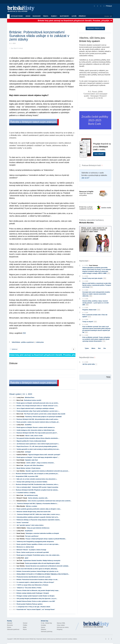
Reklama (43, 629)
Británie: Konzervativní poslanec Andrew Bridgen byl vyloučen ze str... (38, 571)
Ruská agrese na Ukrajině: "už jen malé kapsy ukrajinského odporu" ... (38, 457)
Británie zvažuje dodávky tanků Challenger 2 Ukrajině (33, 593)
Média (25, 627)
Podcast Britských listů (90, 165)
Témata (46, 16)
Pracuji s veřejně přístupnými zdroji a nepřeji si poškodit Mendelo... (46, 539)
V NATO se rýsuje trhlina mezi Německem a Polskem (32, 585)
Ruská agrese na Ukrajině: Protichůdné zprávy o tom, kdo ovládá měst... (38, 555)
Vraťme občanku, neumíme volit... (38, 498)
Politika (25, 625)
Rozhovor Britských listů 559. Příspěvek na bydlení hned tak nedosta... (37, 490)
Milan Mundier (21, 506)
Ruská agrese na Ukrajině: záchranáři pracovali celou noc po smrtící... (38, 403)
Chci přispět (99, 154)
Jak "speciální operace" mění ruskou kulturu (30, 525)
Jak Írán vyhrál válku (90, 364)
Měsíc (93, 348)
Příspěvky (82, 16)
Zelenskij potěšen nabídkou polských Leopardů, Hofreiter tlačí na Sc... (38, 517)
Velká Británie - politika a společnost (23, 342)
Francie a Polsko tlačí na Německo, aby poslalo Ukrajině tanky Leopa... (38, 591)
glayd (27, 558)
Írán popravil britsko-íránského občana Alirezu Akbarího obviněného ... (38, 438)
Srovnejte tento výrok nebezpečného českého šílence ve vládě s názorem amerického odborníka (96, 294)
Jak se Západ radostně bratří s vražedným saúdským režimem (35, 408)
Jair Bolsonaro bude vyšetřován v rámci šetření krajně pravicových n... (38, 444)
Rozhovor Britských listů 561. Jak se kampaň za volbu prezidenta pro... (37, 474)
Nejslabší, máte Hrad (31, 460)
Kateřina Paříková (22, 455)
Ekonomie (10, 625)
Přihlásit (108, 6)
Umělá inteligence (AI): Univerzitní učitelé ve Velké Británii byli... (36, 430)
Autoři (74, 16)
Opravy (43, 627)
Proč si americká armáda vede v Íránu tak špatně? (95, 316)
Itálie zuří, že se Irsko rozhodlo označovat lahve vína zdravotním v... (37, 479)
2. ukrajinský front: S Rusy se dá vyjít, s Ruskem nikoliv (33, 607)
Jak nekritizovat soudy (31, 495)
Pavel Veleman (21, 463)
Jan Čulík (19, 561)
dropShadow (29, 531)
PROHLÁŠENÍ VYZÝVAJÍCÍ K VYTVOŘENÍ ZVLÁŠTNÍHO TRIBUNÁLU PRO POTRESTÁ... (43, 574)
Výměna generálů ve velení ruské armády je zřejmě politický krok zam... (38, 449)
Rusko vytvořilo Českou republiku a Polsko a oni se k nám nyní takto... (38, 544)
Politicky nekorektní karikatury (92, 221)
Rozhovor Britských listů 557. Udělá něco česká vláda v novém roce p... (39, 514)
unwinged (28, 452)
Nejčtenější (65, 16)
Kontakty (43, 625)
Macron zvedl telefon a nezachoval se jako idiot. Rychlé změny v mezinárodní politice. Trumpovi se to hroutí (97, 285)
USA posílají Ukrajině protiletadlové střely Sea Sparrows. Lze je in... (37, 599)
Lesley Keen (20, 398)
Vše (104, 348)
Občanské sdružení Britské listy (28, 639)
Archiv (28, 16)
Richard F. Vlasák (22, 498)
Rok (99, 348)
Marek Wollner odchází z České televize (29, 468)
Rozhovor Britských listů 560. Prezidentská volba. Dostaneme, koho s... (37, 484)
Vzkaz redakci (61, 625)
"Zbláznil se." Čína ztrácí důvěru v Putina (29, 588)
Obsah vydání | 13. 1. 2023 (21, 394)
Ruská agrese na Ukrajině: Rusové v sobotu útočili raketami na (36, 427)
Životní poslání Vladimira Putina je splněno (30, 604)
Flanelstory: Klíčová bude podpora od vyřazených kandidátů (43, 417)
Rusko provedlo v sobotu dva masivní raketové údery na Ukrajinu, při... (38, 422)
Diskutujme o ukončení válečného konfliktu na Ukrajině (42, 533)
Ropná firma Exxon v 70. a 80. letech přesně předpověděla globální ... (37, 446)
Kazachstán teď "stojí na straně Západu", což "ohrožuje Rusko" (36, 610)
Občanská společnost (13, 629)
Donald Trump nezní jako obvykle (94, 278)
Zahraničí (10, 623)
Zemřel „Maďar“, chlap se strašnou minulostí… (41, 463)
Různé (25, 629)
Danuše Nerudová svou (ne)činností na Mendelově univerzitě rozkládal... (47, 566)
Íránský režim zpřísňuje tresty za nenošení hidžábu (32, 482)
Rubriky (54, 16)
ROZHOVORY (37, 16)
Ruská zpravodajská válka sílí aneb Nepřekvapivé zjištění (42, 563)
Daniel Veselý (21, 533)
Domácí (25, 623)
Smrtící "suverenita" (23, 523)
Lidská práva (40, 342)
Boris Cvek (20, 400)
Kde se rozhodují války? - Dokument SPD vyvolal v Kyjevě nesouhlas (37, 487)
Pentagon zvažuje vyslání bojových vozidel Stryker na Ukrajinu (36, 596)
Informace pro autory (63, 627)
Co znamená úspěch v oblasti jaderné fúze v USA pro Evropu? (35, 582)
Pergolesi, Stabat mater (91, 310)
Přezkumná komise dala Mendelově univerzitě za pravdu (34, 577)
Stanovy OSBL (61, 623)
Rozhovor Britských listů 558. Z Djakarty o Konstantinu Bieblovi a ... (38, 504)
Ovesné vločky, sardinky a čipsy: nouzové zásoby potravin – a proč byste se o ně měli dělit (96, 303)
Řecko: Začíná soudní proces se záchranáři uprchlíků (33, 552)
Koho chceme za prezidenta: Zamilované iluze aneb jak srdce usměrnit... (50, 501)
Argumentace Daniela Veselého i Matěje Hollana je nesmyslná (42, 561)
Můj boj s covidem (32, 506)
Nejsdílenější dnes (87, 357)
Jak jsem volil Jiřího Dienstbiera (34, 465)
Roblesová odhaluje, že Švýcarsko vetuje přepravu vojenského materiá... (39, 520)
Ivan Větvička (21, 471)
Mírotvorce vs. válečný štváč (25, 547)
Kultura (9, 627)
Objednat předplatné (95, 28)
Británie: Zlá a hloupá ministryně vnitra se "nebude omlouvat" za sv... (38, 406)
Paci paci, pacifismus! (32, 536)
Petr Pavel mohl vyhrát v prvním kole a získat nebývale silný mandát (45, 414)
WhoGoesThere (30, 398)
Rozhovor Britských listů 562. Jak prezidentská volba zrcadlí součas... (38, 419)
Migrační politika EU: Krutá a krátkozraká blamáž (31, 441)
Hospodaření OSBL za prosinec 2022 (27, 476)
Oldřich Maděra (21, 528)
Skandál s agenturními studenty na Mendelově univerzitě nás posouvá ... (47, 471)
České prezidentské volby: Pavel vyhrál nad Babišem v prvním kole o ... (38, 411)
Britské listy (22, 9)
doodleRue (28, 425)
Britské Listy (96, 625)
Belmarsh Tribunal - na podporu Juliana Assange (31, 550)
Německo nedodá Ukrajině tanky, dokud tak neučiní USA (34, 512)
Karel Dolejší (20, 417)
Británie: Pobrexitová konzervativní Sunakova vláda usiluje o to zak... (37, 580)
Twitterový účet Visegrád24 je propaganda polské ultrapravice (35, 542)
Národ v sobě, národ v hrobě (34, 436)
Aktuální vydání (17, 16)
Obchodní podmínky (47, 632)
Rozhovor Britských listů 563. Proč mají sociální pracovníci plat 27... (37, 433)
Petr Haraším (21, 436)
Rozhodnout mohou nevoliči (33, 400)
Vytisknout (14, 349)
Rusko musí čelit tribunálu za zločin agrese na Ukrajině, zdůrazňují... (37, 569)
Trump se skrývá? (90, 322)
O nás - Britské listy (46, 623)
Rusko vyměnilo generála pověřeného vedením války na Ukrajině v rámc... (39, 509)
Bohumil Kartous (22, 501)
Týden (87, 348)
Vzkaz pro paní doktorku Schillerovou (38, 528)
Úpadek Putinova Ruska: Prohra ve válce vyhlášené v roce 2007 (36, 601)
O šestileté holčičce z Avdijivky (26, 493)
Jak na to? (85, 178)
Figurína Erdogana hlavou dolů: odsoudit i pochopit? (44, 455)
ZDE (24, 333)
